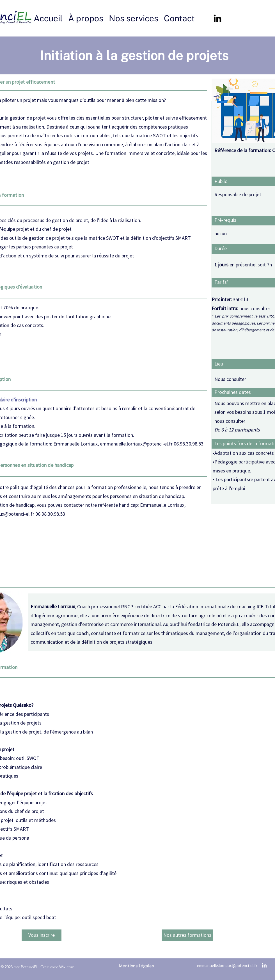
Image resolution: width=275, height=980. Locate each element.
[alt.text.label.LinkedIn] (217, 18)
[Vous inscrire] (42, 935)
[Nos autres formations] (187, 935)
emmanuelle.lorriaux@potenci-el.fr (136, 444)
